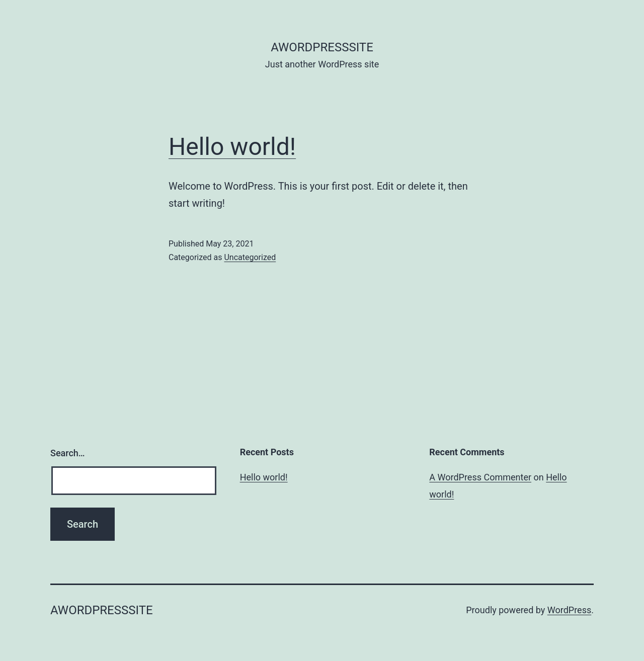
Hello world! (232, 147)
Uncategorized (250, 257)
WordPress (569, 610)
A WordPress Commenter (480, 477)
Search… (68, 453)
